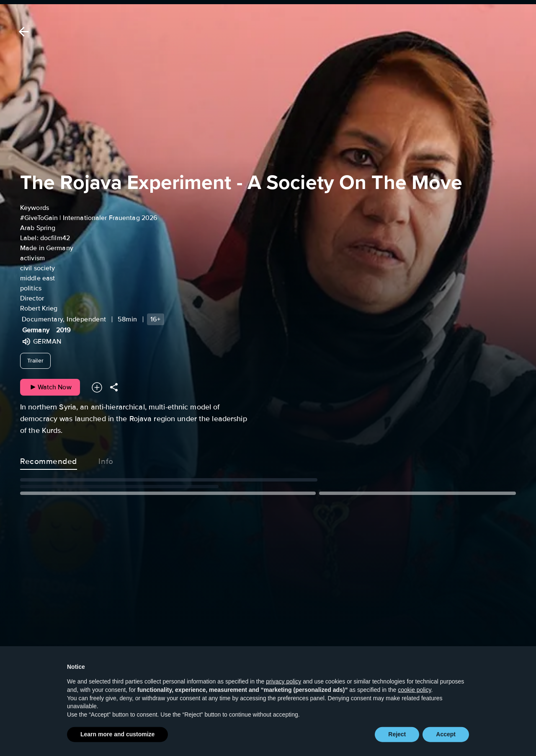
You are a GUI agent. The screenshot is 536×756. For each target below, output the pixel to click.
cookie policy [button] (414, 699)
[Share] (114, 387)
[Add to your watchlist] (97, 387)
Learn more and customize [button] (117, 743)
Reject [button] (397, 743)
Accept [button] (446, 743)
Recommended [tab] (49, 460)
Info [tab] (106, 460)
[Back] (22, 32)
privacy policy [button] (283, 691)
